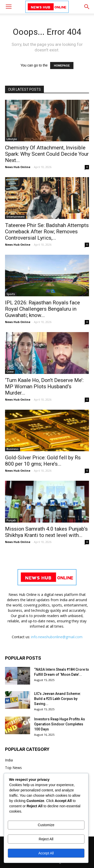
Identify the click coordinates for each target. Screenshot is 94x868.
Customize (46, 825)
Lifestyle (12, 139)
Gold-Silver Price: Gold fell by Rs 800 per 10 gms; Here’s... (43, 461)
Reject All (46, 839)
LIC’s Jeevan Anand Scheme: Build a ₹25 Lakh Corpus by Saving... (58, 699)
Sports (11, 294)
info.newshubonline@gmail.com (57, 637)
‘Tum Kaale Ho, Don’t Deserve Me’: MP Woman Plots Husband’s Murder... (44, 387)
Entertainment (16, 217)
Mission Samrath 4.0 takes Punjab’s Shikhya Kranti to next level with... (46, 532)
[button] (87, 7)
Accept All (46, 853)
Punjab (11, 520)
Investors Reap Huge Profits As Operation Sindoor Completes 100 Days (60, 724)
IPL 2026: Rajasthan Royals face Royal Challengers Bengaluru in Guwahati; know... (42, 309)
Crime (10, 372)
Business (13, 449)
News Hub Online (18, 167)
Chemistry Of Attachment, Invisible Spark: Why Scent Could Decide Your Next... (47, 154)
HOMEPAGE (62, 66)
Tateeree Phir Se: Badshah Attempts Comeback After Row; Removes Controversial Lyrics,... (47, 232)
